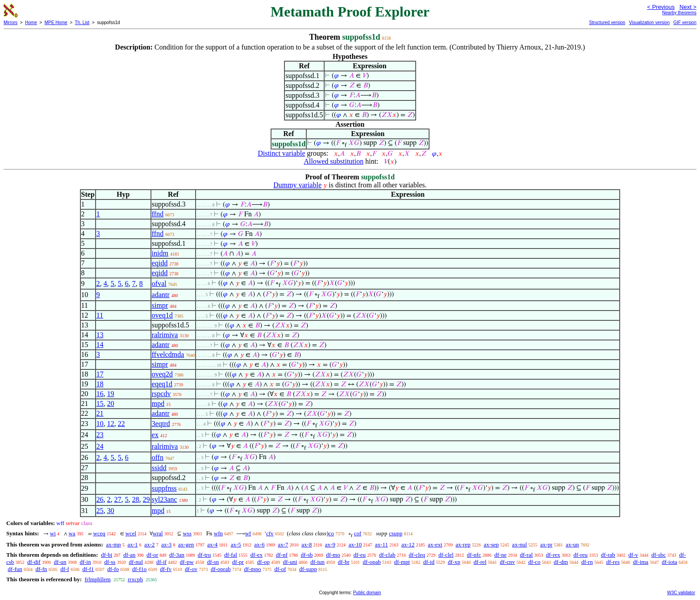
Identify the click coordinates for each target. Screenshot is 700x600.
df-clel (446, 555)
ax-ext (435, 544)
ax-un (572, 544)
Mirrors (10, 23)
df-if (161, 562)
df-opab (372, 562)
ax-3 (166, 544)
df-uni (290, 562)
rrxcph (135, 579)
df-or (152, 555)
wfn (218, 533)
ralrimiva (165, 335)
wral (158, 533)
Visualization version (649, 23)
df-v (633, 555)
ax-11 (381, 544)
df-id (429, 562)
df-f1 (88, 569)
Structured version (607, 23)
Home (31, 23)
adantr (161, 295)
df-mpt (402, 562)
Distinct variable (281, 153)
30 (111, 511)
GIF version (685, 23)
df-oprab (221, 569)
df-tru (204, 555)
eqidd (160, 263)
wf (248, 533)
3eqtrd (161, 424)
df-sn (213, 562)
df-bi (106, 555)
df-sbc (659, 555)
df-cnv (507, 562)
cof (358, 533)
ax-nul (519, 544)
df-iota (669, 562)
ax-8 (306, 544)
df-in (85, 562)
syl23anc (165, 499)
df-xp (454, 562)
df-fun (15, 569)
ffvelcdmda (168, 354)
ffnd (158, 214)
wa (72, 533)
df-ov (191, 569)
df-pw (187, 562)
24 (100, 446)
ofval (159, 283)
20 (111, 403)
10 (100, 424)
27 (118, 499)
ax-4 (212, 544)
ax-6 (260, 544)
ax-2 (149, 544)
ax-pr (546, 544)
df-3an (177, 555)
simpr (160, 305)
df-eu (360, 555)
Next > (688, 7)
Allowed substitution (333, 161)
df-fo (113, 569)
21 (100, 413)
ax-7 (283, 544)
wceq (99, 533)
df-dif (34, 562)
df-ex (256, 555)
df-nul (136, 562)
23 (100, 435)
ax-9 (330, 544)
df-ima (641, 562)
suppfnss (164, 488)
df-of (280, 569)
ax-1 (133, 544)
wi (53, 533)
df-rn (587, 562)
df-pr (238, 562)
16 (100, 394)
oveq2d (162, 374)
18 (100, 384)
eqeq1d (162, 384)
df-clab (387, 555)
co (331, 533)
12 (111, 424)
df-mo (333, 555)
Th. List (82, 23)
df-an (129, 555)
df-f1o (140, 569)
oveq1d (162, 315)
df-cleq (417, 555)
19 (111, 394)
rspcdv (161, 394)
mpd (158, 403)
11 (100, 315)
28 (136, 499)
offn (158, 457)
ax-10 (355, 544)
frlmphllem (98, 579)
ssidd (159, 468)
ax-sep (491, 544)
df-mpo (252, 569)
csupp (396, 533)
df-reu (581, 555)
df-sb (307, 555)
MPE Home (56, 23)
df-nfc (474, 555)
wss (187, 533)
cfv (270, 533)
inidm (160, 253)
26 (100, 499)
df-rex (553, 555)
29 (146, 499)
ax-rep (463, 544)
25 (100, 511)
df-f (65, 569)
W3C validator (681, 593)
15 (100, 403)
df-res (613, 562)
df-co (534, 562)
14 (100, 345)
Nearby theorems (679, 13)
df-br (344, 562)
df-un (60, 562)
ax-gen (186, 544)
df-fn (42, 569)
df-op (263, 562)
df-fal (231, 555)
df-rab (608, 555)
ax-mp (114, 544)
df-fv (166, 569)
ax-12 (408, 544)
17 (100, 374)
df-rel (480, 562)
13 (100, 335)
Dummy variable (297, 185)
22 (121, 424)
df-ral (526, 555)
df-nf (282, 555)
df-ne (500, 555)
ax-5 (236, 544)
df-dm (561, 562)
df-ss (110, 562)
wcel (131, 533)
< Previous (661, 7)
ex (155, 435)
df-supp (308, 569)
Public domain (367, 593)
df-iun (317, 562)
